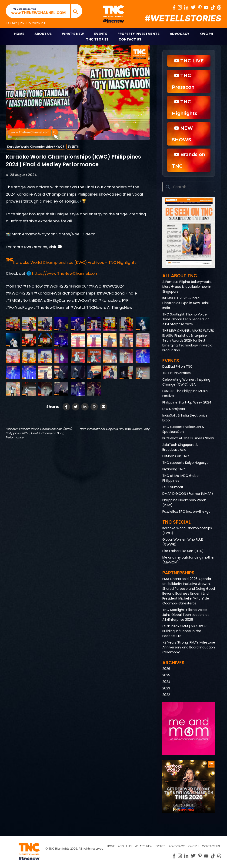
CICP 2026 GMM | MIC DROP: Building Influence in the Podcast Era (185, 631)
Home (19, 34)
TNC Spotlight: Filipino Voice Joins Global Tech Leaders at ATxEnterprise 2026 (186, 319)
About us (125, 846)
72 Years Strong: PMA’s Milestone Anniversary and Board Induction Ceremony (189, 647)
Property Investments (139, 34)
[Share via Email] (103, 407)
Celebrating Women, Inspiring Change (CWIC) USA (186, 382)
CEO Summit (173, 487)
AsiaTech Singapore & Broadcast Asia (180, 447)
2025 (166, 675)
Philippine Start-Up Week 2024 (187, 402)
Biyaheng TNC (174, 469)
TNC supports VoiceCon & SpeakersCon (183, 429)
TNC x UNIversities (177, 373)
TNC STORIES (97, 39)
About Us (43, 34)
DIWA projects (174, 409)
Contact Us (130, 39)
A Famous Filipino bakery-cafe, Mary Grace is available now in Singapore (187, 287)
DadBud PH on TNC (177, 366)
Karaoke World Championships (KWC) (36, 147)
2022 (166, 695)
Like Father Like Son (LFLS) (183, 551)
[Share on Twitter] (76, 407)
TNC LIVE (189, 61)
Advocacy (180, 34)
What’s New (73, 34)
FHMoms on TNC (176, 456)
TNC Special (177, 522)
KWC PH (206, 34)
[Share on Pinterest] (94, 407)
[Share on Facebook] (66, 407)
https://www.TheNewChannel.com (65, 273)
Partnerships (178, 573)
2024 (166, 682)
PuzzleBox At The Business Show (188, 438)
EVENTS (73, 147)
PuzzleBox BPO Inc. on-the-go (186, 512)
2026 (166, 669)
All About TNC (180, 276)
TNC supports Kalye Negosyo (185, 463)
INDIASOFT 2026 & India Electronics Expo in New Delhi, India (186, 303)
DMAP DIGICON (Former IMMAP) (188, 494)
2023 (166, 688)
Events (101, 34)
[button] (71, 262)
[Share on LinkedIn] (85, 407)
